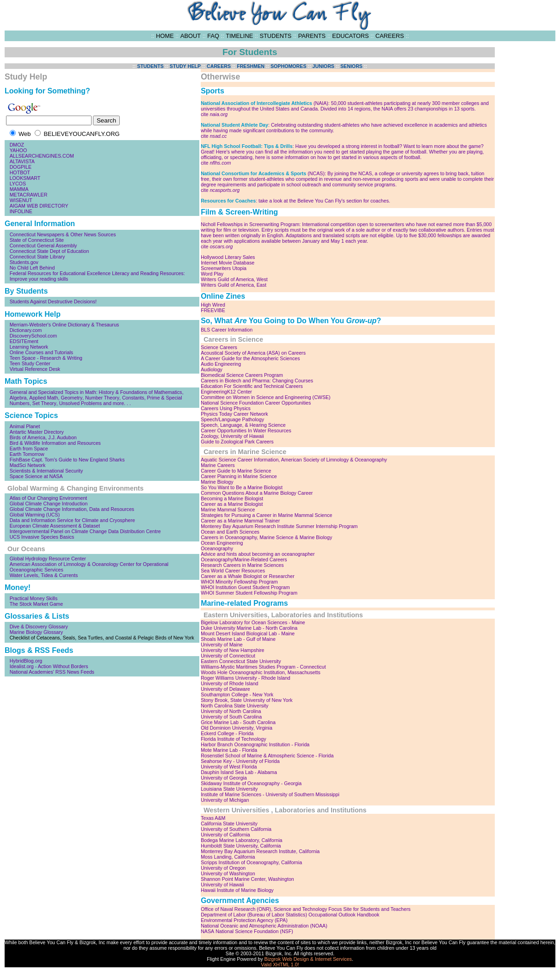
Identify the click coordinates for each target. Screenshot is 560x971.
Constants (133, 398)
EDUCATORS (350, 36)
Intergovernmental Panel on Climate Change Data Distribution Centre (85, 531)
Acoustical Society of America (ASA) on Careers (253, 353)
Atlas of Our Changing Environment (49, 498)
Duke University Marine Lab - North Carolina (249, 628)
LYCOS (18, 184)
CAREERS (390, 36)
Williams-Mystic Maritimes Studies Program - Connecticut (263, 667)
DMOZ (17, 145)
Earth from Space (29, 449)
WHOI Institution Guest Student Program (245, 587)
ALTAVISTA (22, 161)
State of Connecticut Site (37, 240)
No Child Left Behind (32, 268)
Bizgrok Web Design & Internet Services (308, 959)
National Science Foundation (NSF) (254, 931)
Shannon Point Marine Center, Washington (247, 879)
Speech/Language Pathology (232, 419)
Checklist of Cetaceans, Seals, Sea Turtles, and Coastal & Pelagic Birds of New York (102, 638)
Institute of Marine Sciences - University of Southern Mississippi (270, 794)
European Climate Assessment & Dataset (55, 526)
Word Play (212, 274)
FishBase (20, 460)
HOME (165, 36)
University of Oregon (223, 868)
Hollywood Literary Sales (228, 257)
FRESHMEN (251, 66)
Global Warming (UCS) (35, 515)
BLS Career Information (227, 330)
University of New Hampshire (232, 650)
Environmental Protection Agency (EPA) (244, 920)
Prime (154, 398)
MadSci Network (28, 465)
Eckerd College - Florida (227, 733)
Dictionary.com (26, 330)
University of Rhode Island (229, 683)
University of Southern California (236, 829)
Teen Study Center (30, 363)
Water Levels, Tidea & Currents (44, 575)
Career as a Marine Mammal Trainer (240, 521)
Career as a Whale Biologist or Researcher (248, 576)
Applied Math (43, 398)
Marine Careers (218, 465)
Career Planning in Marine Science (239, 476)
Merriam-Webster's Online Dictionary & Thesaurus (65, 325)
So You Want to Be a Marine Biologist (242, 487)
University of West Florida (229, 767)
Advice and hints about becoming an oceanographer (258, 554)
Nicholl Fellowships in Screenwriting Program (250, 224)
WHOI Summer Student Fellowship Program (249, 593)
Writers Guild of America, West (234, 279)
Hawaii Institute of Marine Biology (237, 890)
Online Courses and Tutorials (41, 352)
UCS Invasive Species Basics (42, 537)
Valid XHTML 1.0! (280, 965)
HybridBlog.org (26, 661)
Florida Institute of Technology (233, 739)
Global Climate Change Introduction (49, 504)
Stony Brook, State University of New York (246, 700)
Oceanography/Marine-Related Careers (244, 559)
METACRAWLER (29, 195)
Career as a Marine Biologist (232, 504)
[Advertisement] (528, 186)
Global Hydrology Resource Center (48, 559)
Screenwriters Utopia (224, 268)
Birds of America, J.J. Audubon (43, 437)
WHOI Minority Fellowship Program (239, 582)
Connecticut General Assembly (43, 246)
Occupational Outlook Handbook (344, 915)
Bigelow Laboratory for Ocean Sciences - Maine (253, 622)
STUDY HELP (185, 66)
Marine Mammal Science (228, 510)
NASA (207, 931)
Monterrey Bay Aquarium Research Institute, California (260, 851)
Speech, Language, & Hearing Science (243, 425)
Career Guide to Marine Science (236, 471)
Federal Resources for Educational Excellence (60, 273)
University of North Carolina (231, 711)
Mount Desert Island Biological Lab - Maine (248, 633)
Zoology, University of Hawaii (232, 436)
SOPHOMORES (289, 66)
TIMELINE (239, 36)
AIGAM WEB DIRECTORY (39, 206)
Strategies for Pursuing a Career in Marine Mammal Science (266, 515)
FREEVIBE (213, 310)
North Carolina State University (234, 706)
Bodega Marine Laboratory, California (241, 840)
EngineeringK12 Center (226, 392)
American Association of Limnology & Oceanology (64, 564)
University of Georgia (224, 778)
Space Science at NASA (36, 476)
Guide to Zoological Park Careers (237, 442)
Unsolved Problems (80, 403)
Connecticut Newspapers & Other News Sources (63, 234)
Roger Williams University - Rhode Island (246, 678)
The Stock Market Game (36, 604)
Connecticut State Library (37, 257)
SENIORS (351, 66)
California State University (229, 824)
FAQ (213, 36)
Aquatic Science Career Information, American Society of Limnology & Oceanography (294, 460)
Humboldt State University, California (241, 846)
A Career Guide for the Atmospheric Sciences (250, 358)
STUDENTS (275, 36)
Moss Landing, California (228, 857)
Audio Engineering (221, 364)
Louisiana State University (229, 789)
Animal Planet (25, 426)
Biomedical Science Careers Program (242, 375)
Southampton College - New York (237, 694)
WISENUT (21, 200)
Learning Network (29, 347)
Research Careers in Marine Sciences (242, 565)
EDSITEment (24, 341)
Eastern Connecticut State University (241, 661)
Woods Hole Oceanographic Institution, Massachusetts (261, 672)
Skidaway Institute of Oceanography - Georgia (251, 783)
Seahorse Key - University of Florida (240, 761)
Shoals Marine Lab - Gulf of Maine (238, 639)
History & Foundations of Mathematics (141, 392)
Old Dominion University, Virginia (237, 728)
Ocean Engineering (222, 543)
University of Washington (228, 873)
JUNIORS (323, 66)
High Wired (213, 305)
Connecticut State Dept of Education (49, 251)
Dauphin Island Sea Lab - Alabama (239, 772)
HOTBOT (20, 172)
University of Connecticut (228, 656)
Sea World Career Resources (233, 571)
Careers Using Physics (226, 408)
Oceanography (217, 548)
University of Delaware (225, 689)
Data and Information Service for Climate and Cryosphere (72, 520)
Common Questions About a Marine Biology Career (257, 493)
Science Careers (219, 347)
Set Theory (44, 403)
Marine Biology (217, 482)
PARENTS (312, 36)
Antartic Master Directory (37, 432)
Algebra (18, 398)
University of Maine (222, 645)
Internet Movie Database (228, 263)
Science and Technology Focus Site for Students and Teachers (342, 909)
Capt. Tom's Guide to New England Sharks (78, 460)
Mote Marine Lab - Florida (229, 750)
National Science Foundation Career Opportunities (256, 403)
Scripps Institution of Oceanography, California (251, 862)
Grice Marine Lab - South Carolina (238, 722)
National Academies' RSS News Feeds (52, 672)
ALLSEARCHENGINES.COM (42, 156)
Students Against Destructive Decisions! (53, 301)
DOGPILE (21, 167)
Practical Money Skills (34, 598)
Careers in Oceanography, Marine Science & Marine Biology (266, 537)
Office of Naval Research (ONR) (236, 909)
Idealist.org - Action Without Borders (49, 666)
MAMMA (19, 189)
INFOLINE (21, 211)
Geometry (71, 398)
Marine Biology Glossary (37, 632)
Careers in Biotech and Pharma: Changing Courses (257, 381)
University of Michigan (225, 800)
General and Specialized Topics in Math (53, 392)
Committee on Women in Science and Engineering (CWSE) (266, 397)
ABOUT (191, 36)
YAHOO (18, 150)
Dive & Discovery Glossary (39, 627)
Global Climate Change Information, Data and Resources (72, 509)
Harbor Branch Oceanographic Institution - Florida (255, 744)
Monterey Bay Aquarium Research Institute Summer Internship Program (279, 526)
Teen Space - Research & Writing (46, 358)
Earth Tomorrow (27, 454)
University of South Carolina (231, 717)
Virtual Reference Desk (35, 369)
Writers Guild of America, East (234, 285)
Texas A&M (213, 818)
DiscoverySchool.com (33, 336)
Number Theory (102, 398)
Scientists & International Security (46, 471)
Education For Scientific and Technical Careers (252, 386)
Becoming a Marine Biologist (232, 498)
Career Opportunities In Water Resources (246, 430)
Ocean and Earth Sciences (230, 532)
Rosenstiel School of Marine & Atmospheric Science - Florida (267, 756)
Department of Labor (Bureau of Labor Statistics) (254, 915)
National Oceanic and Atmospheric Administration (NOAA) (264, 926)
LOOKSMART (25, 178)
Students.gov (24, 262)
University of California (225, 835)
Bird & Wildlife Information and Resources (55, 443)
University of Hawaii (222, 885)
